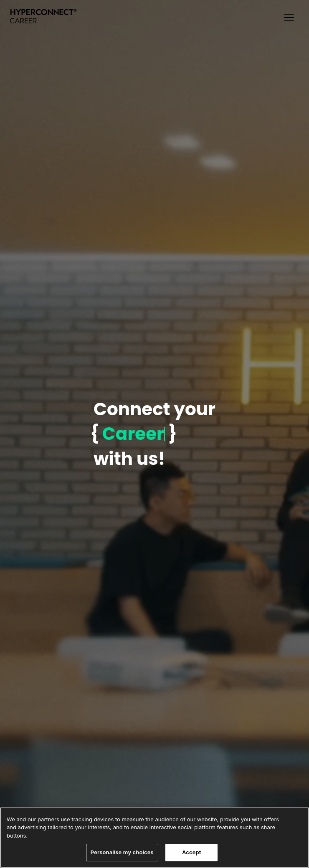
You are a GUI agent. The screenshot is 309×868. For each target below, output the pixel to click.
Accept (192, 852)
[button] (289, 18)
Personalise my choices (122, 852)
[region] (154, 838)
